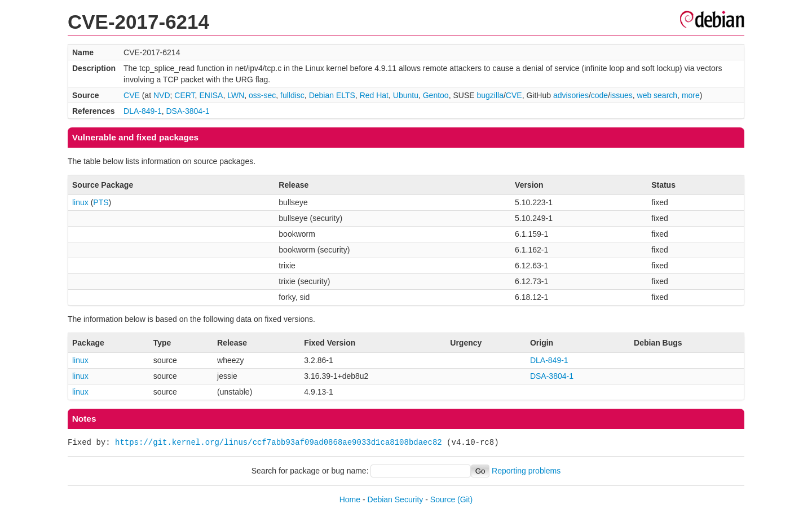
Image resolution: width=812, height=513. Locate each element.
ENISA (211, 95)
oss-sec (262, 95)
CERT (184, 95)
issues (621, 95)
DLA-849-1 (143, 111)
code (599, 95)
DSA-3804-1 (188, 111)
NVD (162, 95)
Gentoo (436, 95)
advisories (571, 95)
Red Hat (374, 95)
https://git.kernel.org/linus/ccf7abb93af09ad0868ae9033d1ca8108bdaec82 (279, 442)
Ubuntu (406, 95)
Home (350, 499)
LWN (236, 95)
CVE (132, 95)
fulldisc (292, 95)
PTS (101, 202)
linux (80, 202)
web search (657, 95)
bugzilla (490, 95)
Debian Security (396, 499)
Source (443, 499)
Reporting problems (526, 471)
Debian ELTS (332, 95)
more (691, 95)
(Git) (465, 499)
